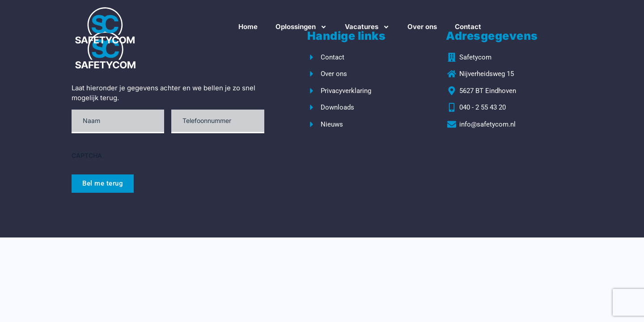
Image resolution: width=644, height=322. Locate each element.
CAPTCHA (87, 155)
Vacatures (367, 27)
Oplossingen (301, 27)
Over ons (422, 27)
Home (248, 27)
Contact (468, 27)
